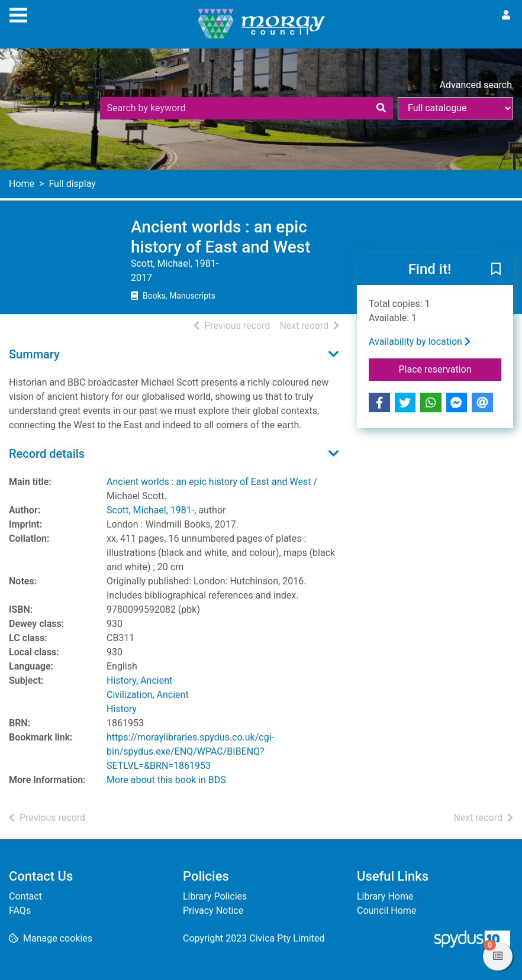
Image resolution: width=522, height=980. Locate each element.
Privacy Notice (213, 911)
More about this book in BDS (166, 780)
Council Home (386, 911)
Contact (25, 896)
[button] (496, 270)
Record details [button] (47, 454)
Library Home (385, 896)
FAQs (20, 911)
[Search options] (455, 108)
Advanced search (476, 85)
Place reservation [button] (450, 368)
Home (22, 184)
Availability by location (420, 342)
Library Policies (215, 896)
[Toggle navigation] (18, 14)
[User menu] (506, 15)
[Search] (381, 108)
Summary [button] (34, 354)
